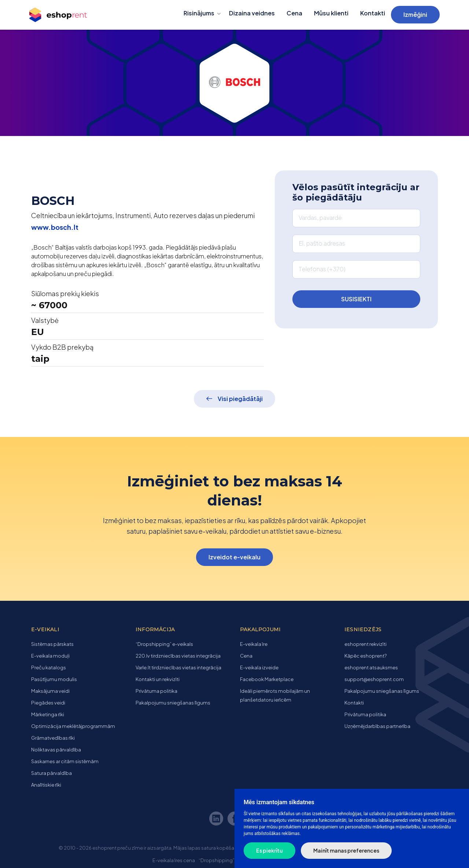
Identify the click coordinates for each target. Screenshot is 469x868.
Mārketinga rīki (48, 714)
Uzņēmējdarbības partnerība (377, 726)
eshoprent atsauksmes (371, 667)
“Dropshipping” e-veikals (164, 644)
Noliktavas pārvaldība (56, 750)
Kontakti (373, 13)
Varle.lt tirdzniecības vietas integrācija (178, 667)
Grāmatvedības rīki (53, 738)
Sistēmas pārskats (52, 644)
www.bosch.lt (55, 227)
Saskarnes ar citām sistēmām (65, 761)
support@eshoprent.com (374, 679)
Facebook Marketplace (267, 679)
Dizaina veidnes (252, 13)
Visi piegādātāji (240, 399)
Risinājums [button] (199, 13)
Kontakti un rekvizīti (158, 679)
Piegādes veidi (48, 703)
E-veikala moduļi (50, 656)
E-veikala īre (254, 644)
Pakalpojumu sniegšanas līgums (173, 703)
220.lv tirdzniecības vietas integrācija (178, 656)
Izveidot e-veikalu (234, 557)
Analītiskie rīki (46, 785)
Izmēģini (415, 14)
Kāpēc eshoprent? (365, 656)
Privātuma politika (156, 691)
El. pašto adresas (322, 243)
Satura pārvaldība (51, 773)
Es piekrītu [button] (269, 850)
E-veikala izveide (259, 667)
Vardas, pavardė (320, 218)
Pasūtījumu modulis (54, 679)
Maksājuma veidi (50, 691)
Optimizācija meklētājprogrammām (73, 726)
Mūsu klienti (331, 13)
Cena (294, 13)
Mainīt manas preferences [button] (346, 850)
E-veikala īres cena (174, 860)
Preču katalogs (49, 667)
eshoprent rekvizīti (365, 644)
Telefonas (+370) (322, 269)
